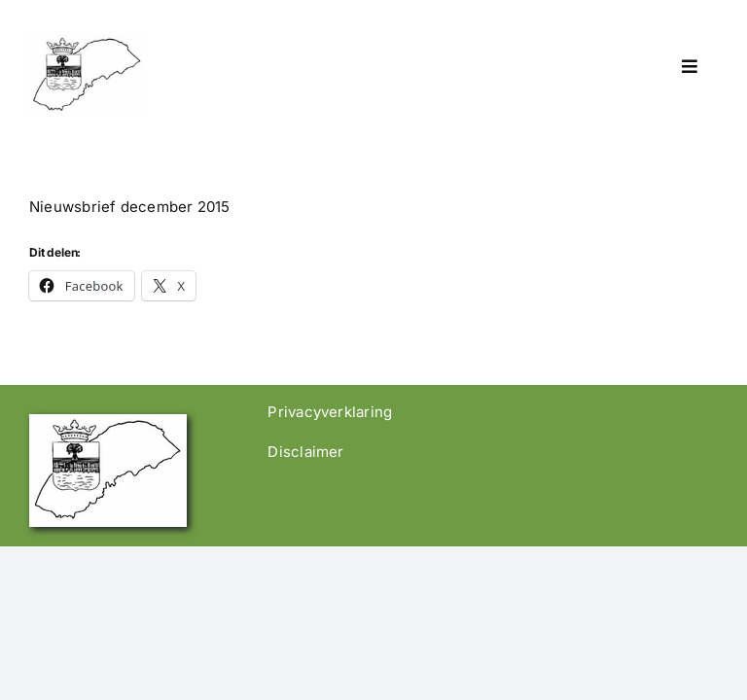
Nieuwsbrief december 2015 (130, 207)
